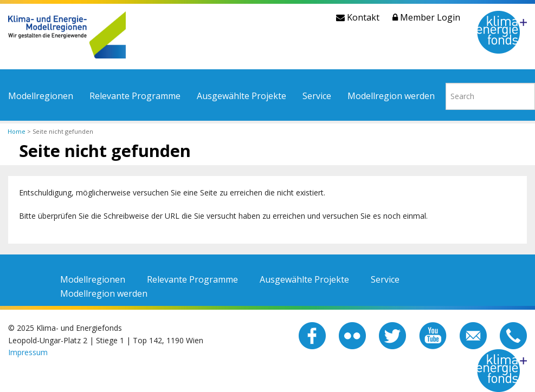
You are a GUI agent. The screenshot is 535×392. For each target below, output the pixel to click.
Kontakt (358, 17)
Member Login (426, 17)
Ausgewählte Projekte (241, 96)
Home (17, 131)
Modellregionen (41, 96)
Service (317, 96)
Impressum (28, 352)
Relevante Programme (135, 96)
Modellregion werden (391, 96)
